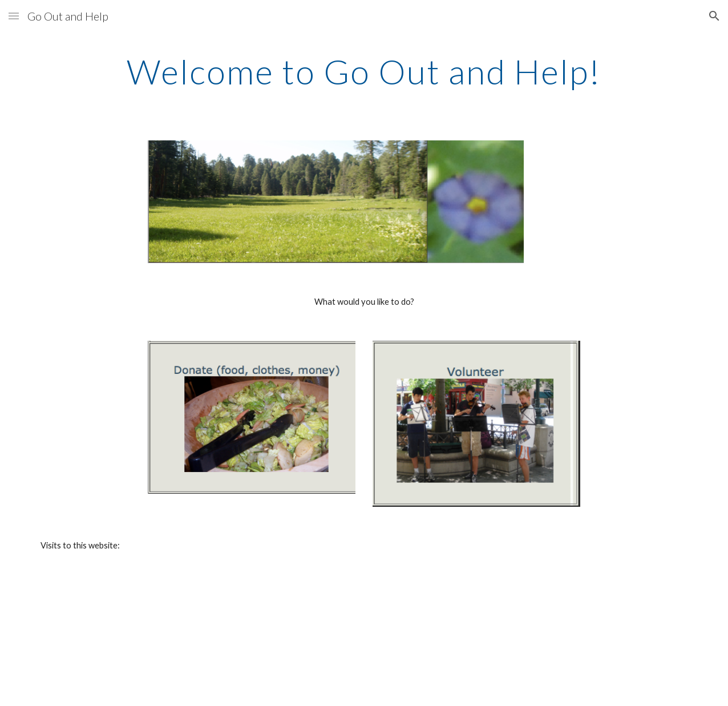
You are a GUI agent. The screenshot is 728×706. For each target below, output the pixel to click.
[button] (14, 16)
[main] (364, 71)
